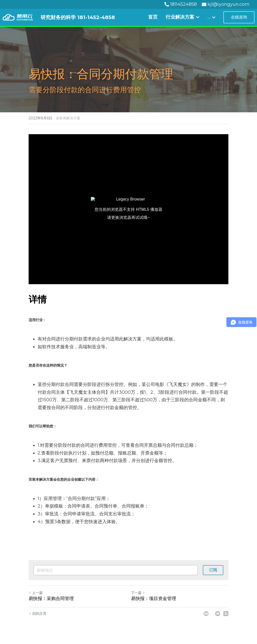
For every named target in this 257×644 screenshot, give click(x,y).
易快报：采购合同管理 (51, 599)
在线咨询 (239, 17)
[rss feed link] (226, 614)
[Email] (218, 614)
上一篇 (36, 593)
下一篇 (138, 593)
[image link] (18, 17)
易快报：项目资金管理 (154, 599)
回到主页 (38, 614)
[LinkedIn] (206, 614)
